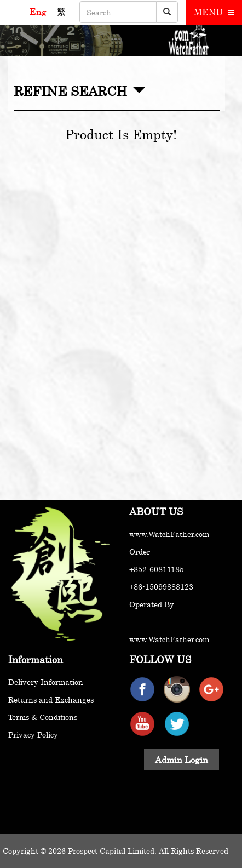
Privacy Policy (33, 735)
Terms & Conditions (43, 717)
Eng (39, 12)
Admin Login (182, 759)
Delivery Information (46, 682)
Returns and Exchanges (51, 699)
